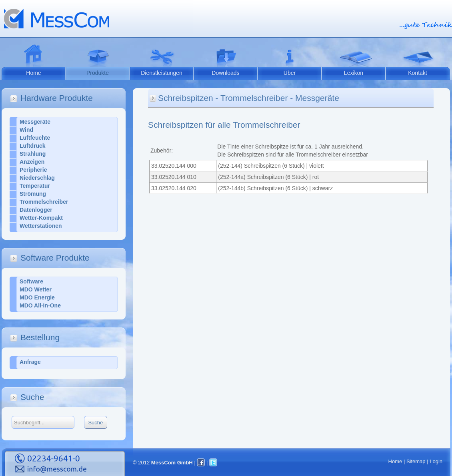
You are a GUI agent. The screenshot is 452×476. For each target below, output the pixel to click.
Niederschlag (37, 178)
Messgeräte (35, 122)
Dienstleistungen (162, 73)
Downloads (225, 73)
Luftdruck (33, 146)
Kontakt (417, 73)
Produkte (98, 73)
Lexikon (354, 73)
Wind (26, 130)
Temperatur (35, 186)
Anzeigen (32, 162)
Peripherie (33, 170)
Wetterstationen (41, 226)
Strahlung (33, 154)
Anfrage (30, 362)
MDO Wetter (36, 289)
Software (31, 281)
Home (33, 73)
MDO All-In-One (40, 305)
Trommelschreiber (44, 202)
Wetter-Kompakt (41, 218)
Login (436, 461)
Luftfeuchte (35, 138)
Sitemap (416, 461)
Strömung (33, 194)
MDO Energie (37, 297)
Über (290, 73)
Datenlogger (36, 210)
